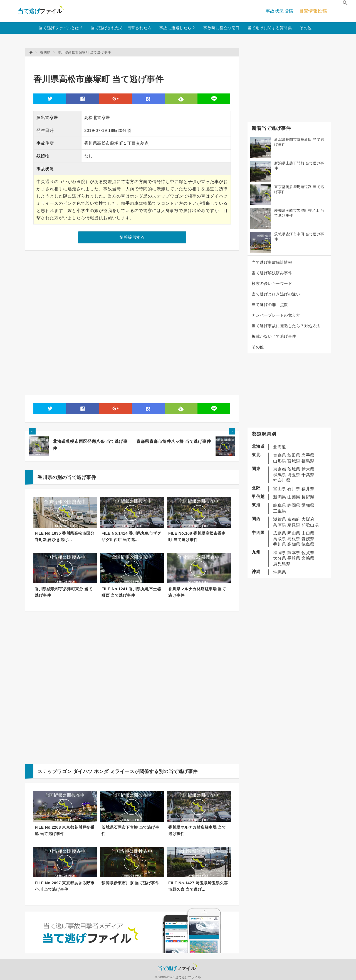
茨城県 (294, 469)
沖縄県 (280, 572)
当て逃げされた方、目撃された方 (121, 28)
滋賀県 (280, 519)
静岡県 (294, 505)
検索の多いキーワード (272, 283)
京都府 (294, 519)
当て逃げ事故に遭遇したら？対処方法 (286, 326)
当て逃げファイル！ (41, 11)
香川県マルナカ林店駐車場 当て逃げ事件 (197, 592)
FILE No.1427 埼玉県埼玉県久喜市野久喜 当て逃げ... (198, 886)
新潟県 (280, 497)
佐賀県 (308, 553)
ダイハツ (83, 772)
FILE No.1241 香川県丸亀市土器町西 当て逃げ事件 (131, 592)
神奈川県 (282, 480)
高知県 (294, 544)
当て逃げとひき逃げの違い (276, 294)
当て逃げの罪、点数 (270, 305)
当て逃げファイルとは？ (61, 28)
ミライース (122, 772)
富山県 (280, 489)
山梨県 (294, 497)
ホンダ (101, 772)
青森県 (280, 455)
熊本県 (294, 553)
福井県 (308, 489)
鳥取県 (280, 539)
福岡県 (280, 553)
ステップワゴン (55, 772)
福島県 (308, 461)
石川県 (294, 489)
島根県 (294, 539)
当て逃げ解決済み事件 (272, 273)
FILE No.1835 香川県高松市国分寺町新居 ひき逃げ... (65, 536)
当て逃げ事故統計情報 (272, 262)
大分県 (280, 558)
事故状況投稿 (279, 11)
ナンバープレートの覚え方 (276, 315)
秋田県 (294, 455)
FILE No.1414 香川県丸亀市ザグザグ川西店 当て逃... (131, 536)
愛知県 (308, 505)
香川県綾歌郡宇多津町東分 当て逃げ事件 (64, 592)
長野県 (308, 497)
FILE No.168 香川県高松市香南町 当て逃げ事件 (197, 536)
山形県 (280, 461)
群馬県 (280, 475)
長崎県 (294, 558)
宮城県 (294, 461)
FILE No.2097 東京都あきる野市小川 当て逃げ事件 (65, 886)
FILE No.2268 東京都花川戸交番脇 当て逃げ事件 (65, 830)
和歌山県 (310, 525)
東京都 (280, 469)
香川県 (280, 544)
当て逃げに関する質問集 (270, 28)
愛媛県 (308, 539)
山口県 (308, 533)
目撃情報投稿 (313, 11)
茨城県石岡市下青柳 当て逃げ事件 (130, 830)
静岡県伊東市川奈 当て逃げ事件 (130, 883)
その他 (306, 28)
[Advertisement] (135, 63)
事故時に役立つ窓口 (222, 28)
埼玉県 (294, 475)
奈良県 (294, 525)
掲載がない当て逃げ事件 (274, 336)
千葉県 (308, 475)
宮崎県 (308, 558)
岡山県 (294, 533)
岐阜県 (280, 505)
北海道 (280, 447)
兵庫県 (280, 525)
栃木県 (308, 469)
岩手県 (308, 455)
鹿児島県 (282, 564)
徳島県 (308, 544)
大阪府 (308, 519)
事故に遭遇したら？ (178, 28)
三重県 (280, 511)
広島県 (280, 533)
